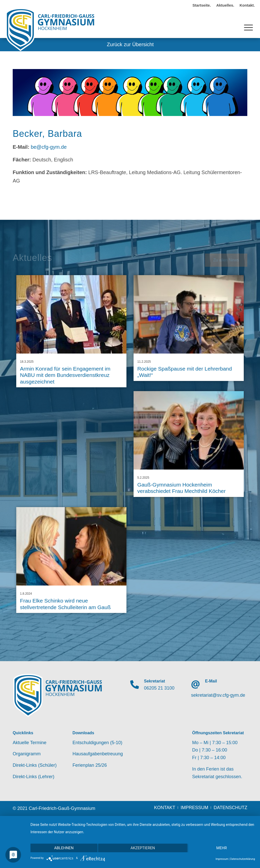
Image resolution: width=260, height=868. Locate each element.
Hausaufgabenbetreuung (98, 754)
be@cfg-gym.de (49, 147)
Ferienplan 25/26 (90, 765)
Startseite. (202, 5)
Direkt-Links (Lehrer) (34, 777)
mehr (222, 848)
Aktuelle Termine (30, 743)
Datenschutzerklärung (243, 859)
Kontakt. (247, 5)
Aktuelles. (225, 5)
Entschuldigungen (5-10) (97, 743)
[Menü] (248, 23)
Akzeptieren (143, 848)
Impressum (222, 859)
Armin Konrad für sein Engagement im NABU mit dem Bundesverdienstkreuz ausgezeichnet (65, 375)
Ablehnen (64, 848)
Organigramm (27, 754)
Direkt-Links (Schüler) (35, 765)
